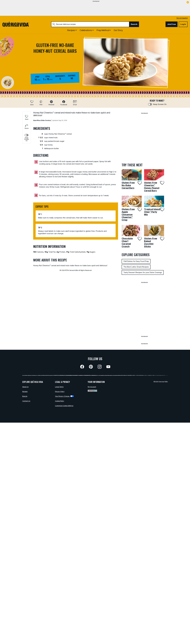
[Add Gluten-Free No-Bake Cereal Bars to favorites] (140, 183)
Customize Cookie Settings (64, 406)
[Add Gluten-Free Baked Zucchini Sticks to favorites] (162, 239)
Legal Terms (59, 387)
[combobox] (90, 24)
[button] (51, 103)
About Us (25, 387)
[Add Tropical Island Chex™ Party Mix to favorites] (162, 209)
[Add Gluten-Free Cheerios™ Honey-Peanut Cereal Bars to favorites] (162, 183)
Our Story (118, 30)
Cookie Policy (60, 401)
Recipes (25, 391)
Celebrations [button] (86, 30)
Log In (183, 24)
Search (134, 24)
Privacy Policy (60, 391)
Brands (25, 396)
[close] (188, 3)
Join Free (172, 24)
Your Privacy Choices (64, 396)
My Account (92, 387)
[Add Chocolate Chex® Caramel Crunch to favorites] (140, 239)
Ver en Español (182, 18)
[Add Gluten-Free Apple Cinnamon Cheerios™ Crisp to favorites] (140, 209)
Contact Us (26, 401)
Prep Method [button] (103, 30)
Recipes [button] (71, 30)
